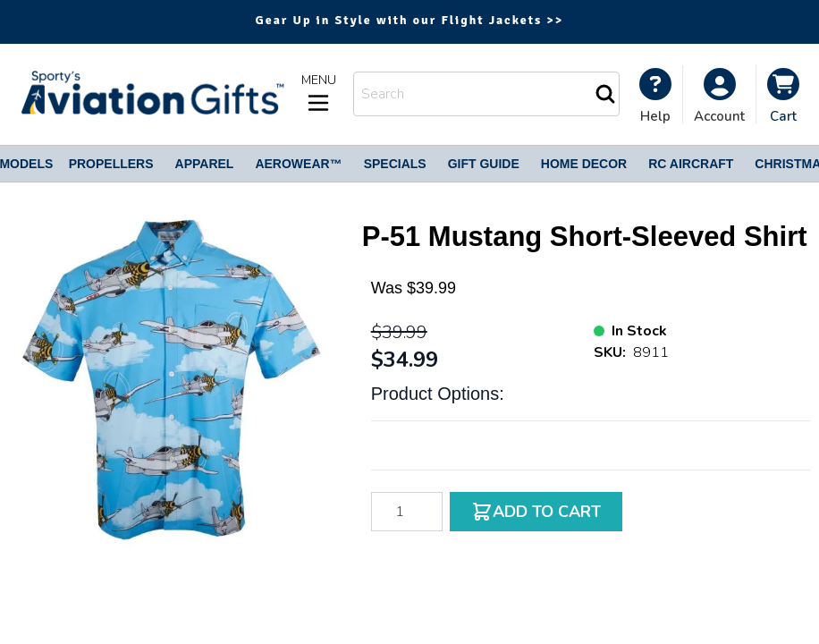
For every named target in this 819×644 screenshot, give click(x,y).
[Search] (605, 94)
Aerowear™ (298, 164)
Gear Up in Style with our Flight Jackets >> (410, 20)
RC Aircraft (691, 164)
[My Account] (655, 96)
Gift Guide (484, 164)
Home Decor (584, 164)
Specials (395, 164)
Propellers (111, 164)
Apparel (205, 164)
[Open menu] (318, 94)
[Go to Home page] (151, 94)
